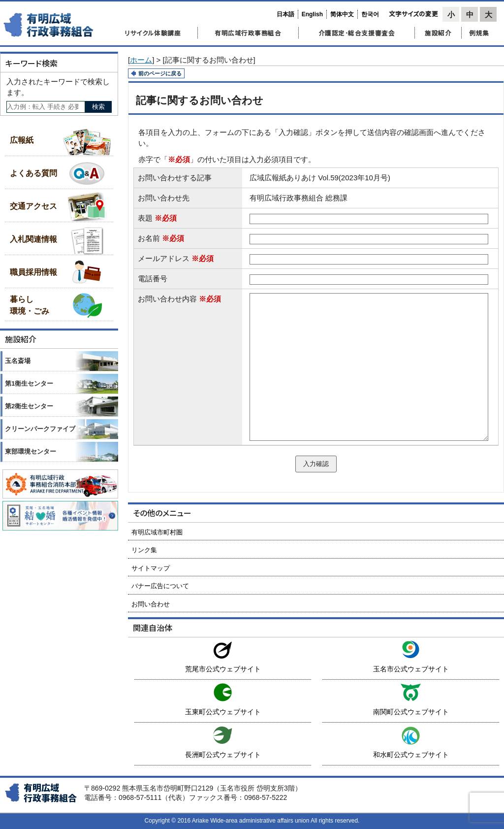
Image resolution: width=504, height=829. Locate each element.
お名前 (161, 238)
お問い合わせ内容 (179, 299)
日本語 (285, 14)
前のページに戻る (160, 73)
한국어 (370, 14)
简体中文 (342, 14)
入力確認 (316, 464)
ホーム (141, 60)
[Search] (46, 107)
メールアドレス (176, 258)
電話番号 (153, 279)
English (312, 14)
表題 (157, 218)
